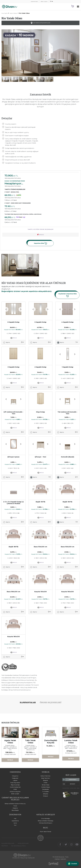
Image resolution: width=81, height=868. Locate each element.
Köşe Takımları (46, 778)
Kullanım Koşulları (15, 792)
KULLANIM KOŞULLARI (8, 843)
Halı (15, 818)
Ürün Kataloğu (46, 818)
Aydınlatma (15, 821)
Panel (15, 806)
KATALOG (41, 235)
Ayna (15, 823)
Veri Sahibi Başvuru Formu (18, 846)
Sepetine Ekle (40, 243)
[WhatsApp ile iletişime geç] (73, 864)
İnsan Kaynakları (15, 783)
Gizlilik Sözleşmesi (15, 787)
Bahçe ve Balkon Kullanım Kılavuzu (15, 804)
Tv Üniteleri (46, 792)
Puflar (46, 783)
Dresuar (46, 796)
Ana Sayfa (5, 13)
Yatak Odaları (13, 13)
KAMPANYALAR (28, 702)
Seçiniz (8, 342)
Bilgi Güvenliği (15, 785)
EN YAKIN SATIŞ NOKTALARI (41, 23)
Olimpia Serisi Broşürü (46, 823)
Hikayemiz (15, 776)
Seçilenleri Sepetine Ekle (68, 295)
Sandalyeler (46, 789)
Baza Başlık (15, 810)
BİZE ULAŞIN (44, 2)
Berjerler (46, 780)
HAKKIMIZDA (34, 2)
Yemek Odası (46, 785)
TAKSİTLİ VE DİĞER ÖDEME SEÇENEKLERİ (40, 229)
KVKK (15, 789)
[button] (21, 309)
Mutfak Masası (46, 787)
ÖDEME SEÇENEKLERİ (51, 702)
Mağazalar (15, 778)
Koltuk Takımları (46, 776)
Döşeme (15, 808)
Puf (15, 825)
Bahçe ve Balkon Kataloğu (46, 821)
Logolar (15, 780)
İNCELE (14, 338)
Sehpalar (46, 794)
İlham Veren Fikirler (46, 832)
